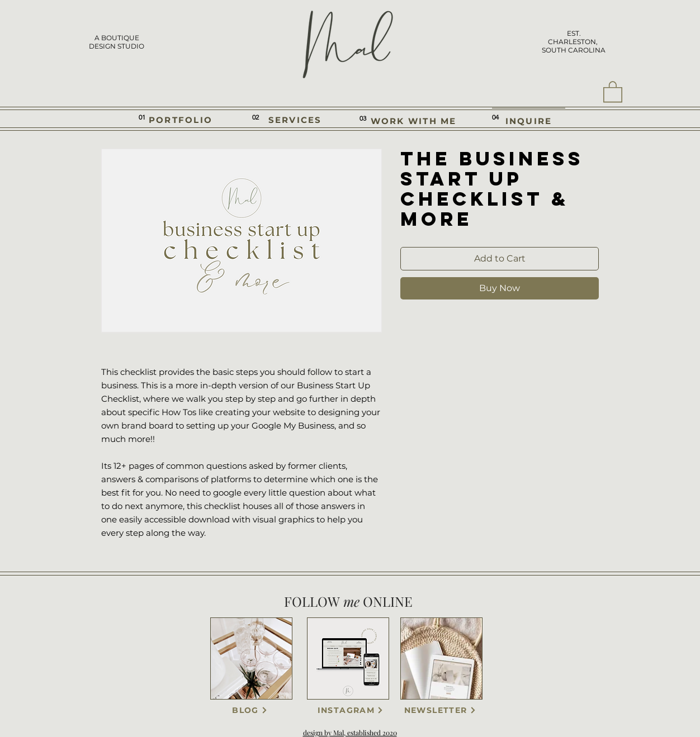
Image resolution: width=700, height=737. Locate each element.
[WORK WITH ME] (413, 121)
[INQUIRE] (529, 120)
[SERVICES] (295, 120)
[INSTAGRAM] (351, 710)
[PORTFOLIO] (181, 120)
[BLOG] (250, 710)
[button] (613, 91)
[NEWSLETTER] (440, 710)
